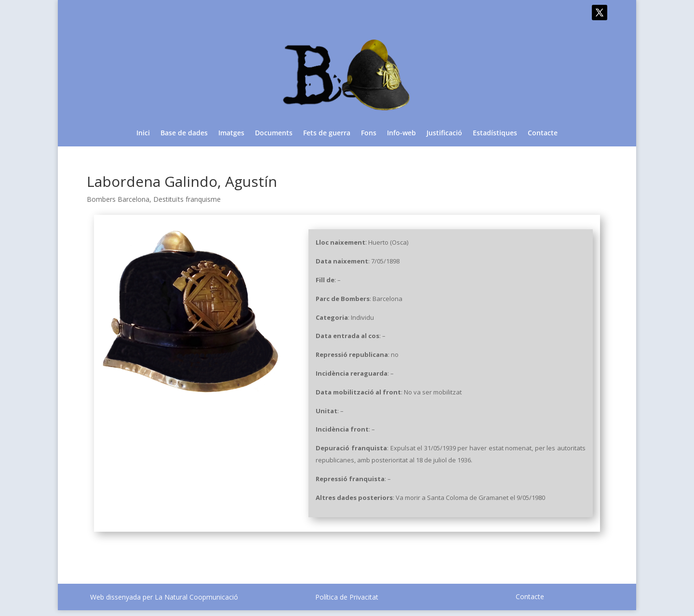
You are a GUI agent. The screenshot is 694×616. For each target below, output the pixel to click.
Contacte (543, 133)
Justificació (444, 133)
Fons (369, 133)
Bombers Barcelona (118, 199)
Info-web (401, 133)
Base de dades (184, 133)
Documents (274, 133)
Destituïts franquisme (187, 199)
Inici (143, 133)
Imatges (231, 133)
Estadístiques (495, 133)
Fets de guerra (327, 133)
